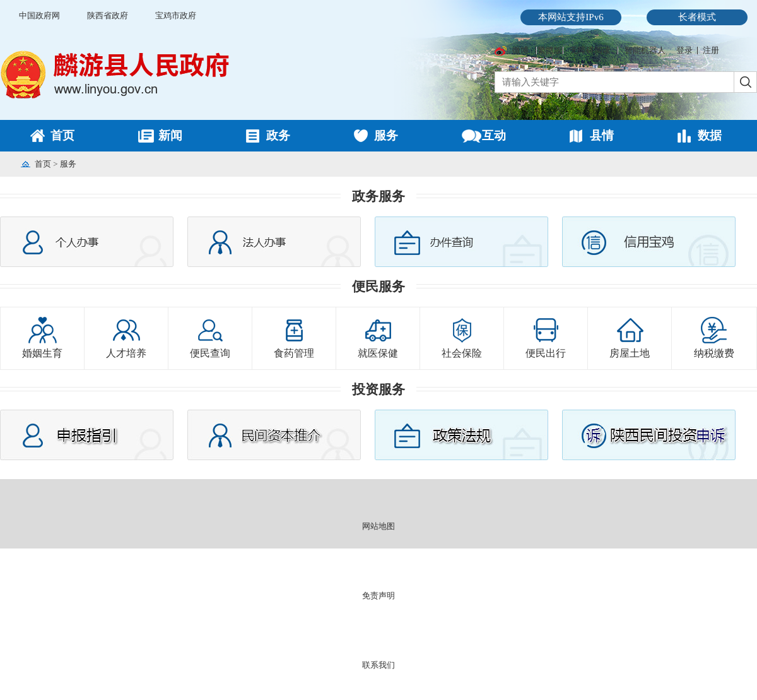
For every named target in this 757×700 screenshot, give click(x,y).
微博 (520, 50)
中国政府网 (39, 15)
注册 (711, 50)
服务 (386, 135)
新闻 (170, 135)
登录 (684, 50)
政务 (278, 135)
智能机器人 (645, 50)
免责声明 (378, 596)
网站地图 (378, 526)
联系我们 (378, 665)
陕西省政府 (108, 15)
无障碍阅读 (590, 50)
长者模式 (697, 17)
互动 (494, 135)
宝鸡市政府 (176, 15)
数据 (710, 135)
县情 (602, 135)
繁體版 (550, 50)
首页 (62, 135)
